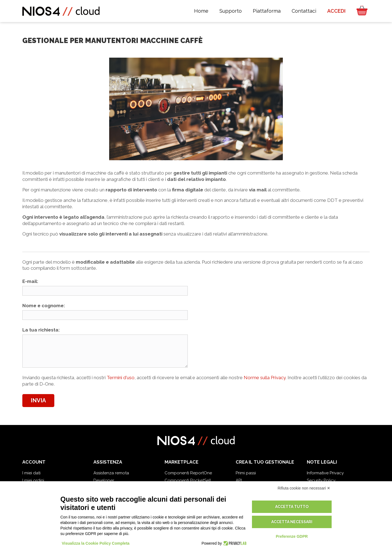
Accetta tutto (292, 507)
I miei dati (31, 473)
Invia (38, 400)
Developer (104, 480)
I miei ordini (33, 480)
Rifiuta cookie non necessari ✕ (304, 488)
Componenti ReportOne (188, 473)
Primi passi (246, 473)
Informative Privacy (325, 473)
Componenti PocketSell (188, 480)
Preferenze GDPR (292, 536)
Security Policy (321, 480)
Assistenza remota (111, 473)
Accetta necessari (292, 522)
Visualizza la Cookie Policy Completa (96, 543)
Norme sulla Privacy (265, 378)
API (239, 480)
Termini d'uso (121, 378)
